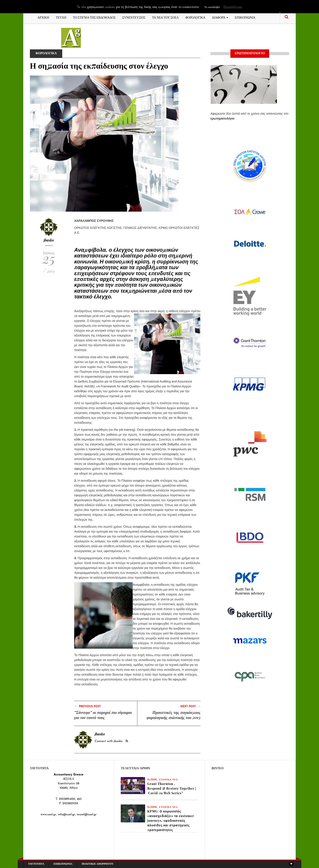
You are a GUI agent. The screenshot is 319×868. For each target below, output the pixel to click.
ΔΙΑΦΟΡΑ (220, 17)
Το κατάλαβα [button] (212, 7)
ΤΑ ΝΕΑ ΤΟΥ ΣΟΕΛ (165, 17)
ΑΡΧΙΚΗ (43, 17)
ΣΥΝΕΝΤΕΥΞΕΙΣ (134, 17)
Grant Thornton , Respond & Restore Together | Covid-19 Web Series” (172, 788)
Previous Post (88, 706)
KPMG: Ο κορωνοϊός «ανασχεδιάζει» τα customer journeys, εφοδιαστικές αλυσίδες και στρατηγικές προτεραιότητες (171, 821)
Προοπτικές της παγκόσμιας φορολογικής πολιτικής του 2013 (174, 715)
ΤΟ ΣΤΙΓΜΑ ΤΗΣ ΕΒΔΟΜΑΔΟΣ (94, 17)
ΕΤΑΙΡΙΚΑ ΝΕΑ (168, 780)
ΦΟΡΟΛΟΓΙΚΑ (195, 17)
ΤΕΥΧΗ (61, 17)
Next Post (190, 706)
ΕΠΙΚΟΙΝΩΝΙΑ (245, 17)
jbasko (49, 240)
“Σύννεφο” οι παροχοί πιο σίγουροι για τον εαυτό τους (103, 715)
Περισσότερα (233, 7)
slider (152, 780)
